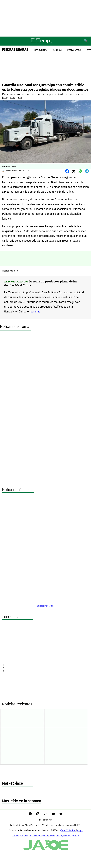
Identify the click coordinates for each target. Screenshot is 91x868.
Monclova (57, 50)
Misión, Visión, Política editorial (64, 836)
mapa (80, 830)
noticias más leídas (45, 606)
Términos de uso (20, 836)
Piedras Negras (15, 50)
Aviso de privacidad (39, 836)
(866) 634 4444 (68, 830)
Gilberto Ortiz (9, 166)
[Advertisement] (45, 18)
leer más (35, 311)
